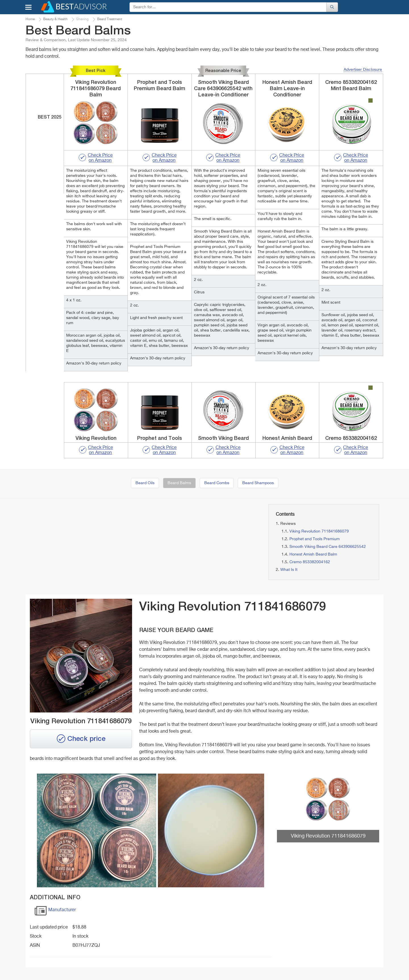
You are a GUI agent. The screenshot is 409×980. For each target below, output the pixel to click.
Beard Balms (179, 483)
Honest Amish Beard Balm (313, 554)
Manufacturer (55, 912)
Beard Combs (217, 483)
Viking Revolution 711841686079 (319, 531)
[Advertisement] (82, 544)
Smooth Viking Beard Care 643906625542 (328, 547)
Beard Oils (145, 483)
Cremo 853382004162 (310, 562)
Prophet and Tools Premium (315, 539)
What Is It (289, 570)
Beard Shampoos (258, 483)
